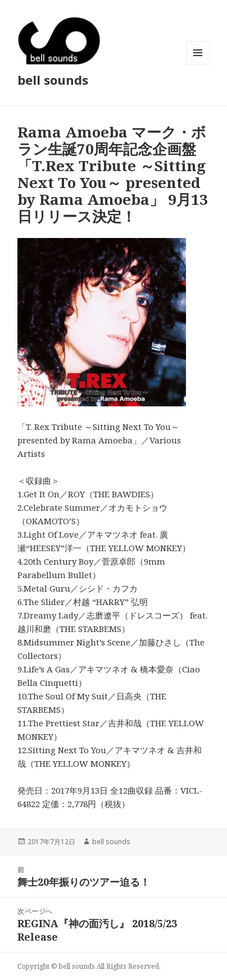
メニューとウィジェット (198, 64)
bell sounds (53, 80)
